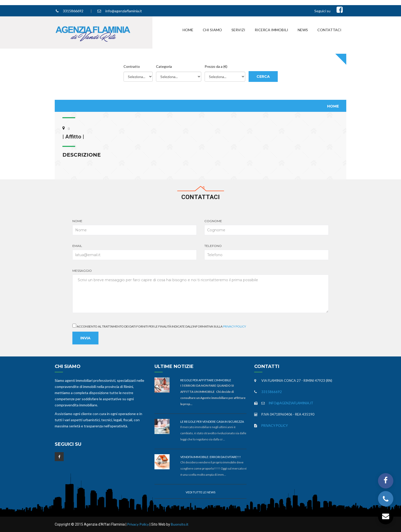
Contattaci (329, 30)
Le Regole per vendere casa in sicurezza (212, 422)
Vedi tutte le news (201, 492)
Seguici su (322, 11)
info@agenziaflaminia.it (124, 11)
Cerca (263, 77)
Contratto (132, 66)
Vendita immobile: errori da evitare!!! (211, 457)
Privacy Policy (235, 326)
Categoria (164, 66)
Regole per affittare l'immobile (206, 380)
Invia (85, 338)
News (303, 30)
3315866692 (73, 11)
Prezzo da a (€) (216, 66)
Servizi (238, 30)
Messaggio (201, 291)
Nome (135, 227)
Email (135, 252)
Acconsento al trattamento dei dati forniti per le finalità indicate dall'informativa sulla (159, 326)
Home (188, 30)
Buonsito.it (180, 524)
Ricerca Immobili (271, 30)
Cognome (266, 227)
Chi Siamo (212, 30)
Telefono (266, 252)
